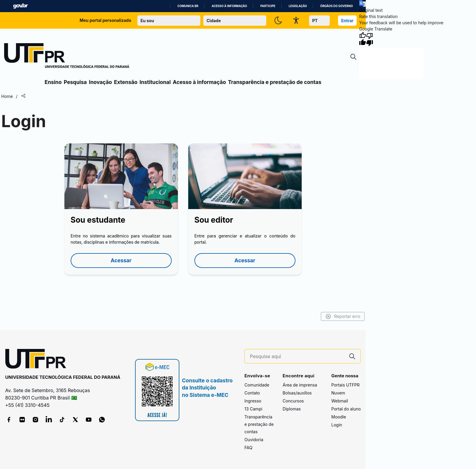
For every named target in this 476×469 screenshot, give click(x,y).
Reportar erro (343, 316)
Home (7, 96)
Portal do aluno (346, 409)
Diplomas (292, 409)
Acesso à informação (229, 6)
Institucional (155, 82)
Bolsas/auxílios (297, 393)
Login (337, 425)
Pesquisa (75, 82)
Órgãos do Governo (337, 6)
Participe (268, 6)
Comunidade (257, 385)
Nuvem (338, 393)
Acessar (121, 260)
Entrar (347, 21)
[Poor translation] (370, 39)
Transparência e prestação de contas (275, 82)
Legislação (298, 6)
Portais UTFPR (345, 385)
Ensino (53, 82)
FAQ (248, 448)
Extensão (126, 82)
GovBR (20, 6)
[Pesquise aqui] (297, 356)
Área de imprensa (300, 385)
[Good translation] (363, 39)
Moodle (339, 417)
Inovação (100, 82)
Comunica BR (188, 6)
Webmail (340, 401)
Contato (252, 393)
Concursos (293, 401)
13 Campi (253, 409)
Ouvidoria (254, 440)
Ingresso (253, 401)
